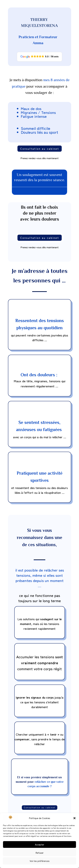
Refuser (40, 853)
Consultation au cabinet (40, 149)
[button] (74, 818)
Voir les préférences (40, 861)
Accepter (39, 844)
